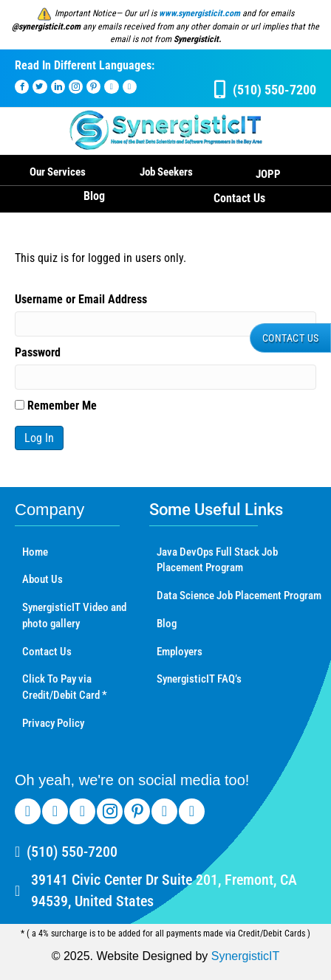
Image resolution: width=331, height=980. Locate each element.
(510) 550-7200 (72, 852)
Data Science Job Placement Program (239, 596)
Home (35, 552)
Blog (94, 196)
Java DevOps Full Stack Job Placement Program (217, 560)
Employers (180, 652)
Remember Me (56, 406)
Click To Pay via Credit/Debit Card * (65, 687)
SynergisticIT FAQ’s (199, 679)
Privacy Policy (53, 723)
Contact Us (239, 198)
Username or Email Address (81, 299)
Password (38, 352)
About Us (42, 579)
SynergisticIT (245, 956)
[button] (290, 338)
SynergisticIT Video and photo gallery (74, 615)
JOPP (268, 174)
